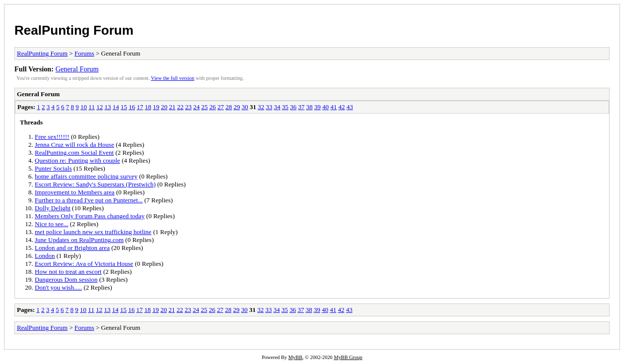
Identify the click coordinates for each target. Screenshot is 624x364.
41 (333, 107)
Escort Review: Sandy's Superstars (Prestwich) (95, 184)
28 (229, 107)
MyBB (295, 357)
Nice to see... (52, 224)
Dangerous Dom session (66, 279)
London (45, 256)
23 (188, 107)
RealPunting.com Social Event (74, 152)
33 (269, 107)
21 (172, 107)
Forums (84, 53)
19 (156, 107)
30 (245, 107)
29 (237, 107)
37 (301, 107)
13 (107, 107)
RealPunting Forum (74, 30)
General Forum (77, 69)
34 (277, 107)
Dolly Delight (53, 208)
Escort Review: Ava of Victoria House (84, 264)
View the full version (173, 78)
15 (124, 107)
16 (132, 107)
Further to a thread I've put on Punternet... (89, 200)
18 (148, 107)
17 (140, 107)
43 (350, 107)
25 (204, 107)
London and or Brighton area (72, 248)
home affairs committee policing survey (86, 176)
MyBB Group (348, 357)
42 (342, 107)
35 (285, 107)
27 (221, 107)
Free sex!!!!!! (52, 137)
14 (116, 107)
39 (317, 107)
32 (261, 107)
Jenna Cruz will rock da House (74, 145)
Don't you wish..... (58, 287)
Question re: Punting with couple (77, 160)
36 (293, 107)
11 (92, 107)
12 (100, 107)
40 (325, 107)
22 (180, 107)
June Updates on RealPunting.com (79, 240)
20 (164, 107)
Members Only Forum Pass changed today (90, 216)
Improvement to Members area (75, 192)
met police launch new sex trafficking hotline (93, 232)
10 (84, 107)
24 (196, 107)
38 (310, 107)
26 (213, 107)
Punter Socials (53, 168)
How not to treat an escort (68, 272)
